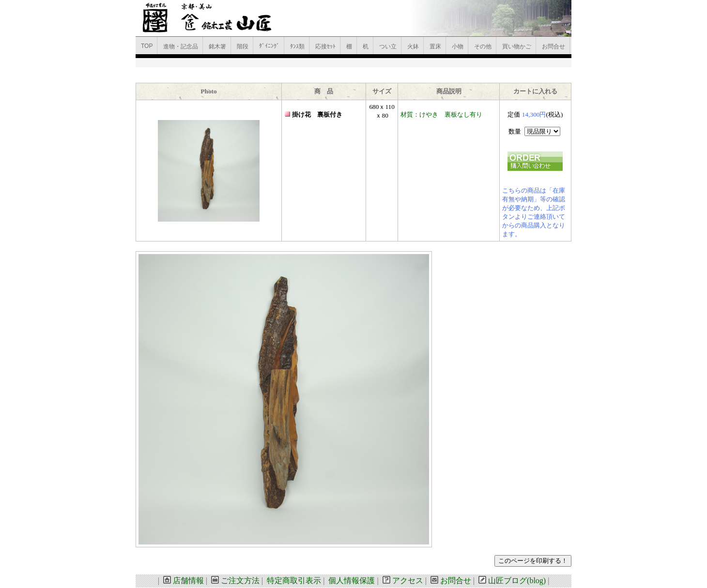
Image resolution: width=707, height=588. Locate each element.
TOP (147, 46)
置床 (435, 46)
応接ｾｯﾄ (325, 46)
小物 (458, 46)
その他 (483, 46)
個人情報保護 (352, 580)
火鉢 (413, 46)
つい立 (388, 46)
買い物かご (517, 46)
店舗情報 (188, 580)
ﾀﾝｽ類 (297, 46)
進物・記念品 (181, 46)
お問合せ (553, 46)
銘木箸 (217, 46)
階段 (243, 46)
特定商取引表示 (294, 580)
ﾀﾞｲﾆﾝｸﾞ (269, 46)
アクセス (408, 580)
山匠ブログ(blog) (517, 580)
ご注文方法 (240, 580)
